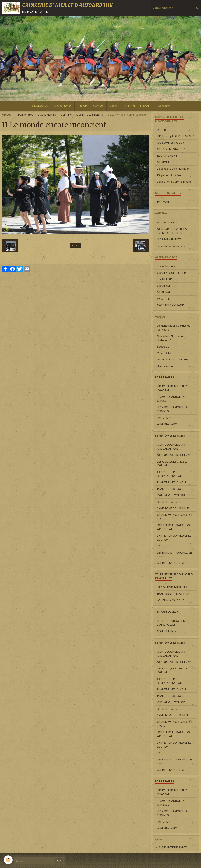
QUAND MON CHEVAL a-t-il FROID (175, 517)
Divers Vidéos (166, 366)
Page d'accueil (39, 106)
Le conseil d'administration (173, 169)
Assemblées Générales (171, 246)
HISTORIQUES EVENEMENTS (176, 136)
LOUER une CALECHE (171, 600)
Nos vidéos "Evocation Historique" (171, 338)
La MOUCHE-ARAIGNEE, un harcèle (174, 554)
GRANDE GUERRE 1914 (172, 273)
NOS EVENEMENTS (169, 239)
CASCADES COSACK (170, 305)
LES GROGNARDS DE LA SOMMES (172, 409)
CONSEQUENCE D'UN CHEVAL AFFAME (171, 446)
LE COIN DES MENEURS (172, 587)
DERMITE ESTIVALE (170, 502)
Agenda (82, 106)
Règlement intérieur (169, 175)
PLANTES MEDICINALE (172, 482)
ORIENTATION (167, 631)
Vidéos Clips (165, 353)
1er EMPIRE (164, 279)
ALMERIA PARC (167, 424)
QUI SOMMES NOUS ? (171, 149)
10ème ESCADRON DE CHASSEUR (171, 399)
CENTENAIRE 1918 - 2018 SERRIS (82, 114)
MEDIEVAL (164, 292)
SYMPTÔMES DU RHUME (173, 508)
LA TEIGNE (164, 546)
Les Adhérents (166, 266)
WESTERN (164, 299)
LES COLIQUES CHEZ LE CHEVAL (172, 463)
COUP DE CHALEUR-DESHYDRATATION (170, 474)
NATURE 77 (164, 418)
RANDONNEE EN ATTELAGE (175, 594)
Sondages (164, 106)
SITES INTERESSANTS (138, 106)
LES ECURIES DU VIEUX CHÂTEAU (172, 388)
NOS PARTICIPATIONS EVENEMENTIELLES (172, 231)
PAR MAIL (163, 202)
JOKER (161, 130)
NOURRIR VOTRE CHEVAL (174, 455)
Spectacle (163, 346)
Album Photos (63, 106)
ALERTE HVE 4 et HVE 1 (172, 563)
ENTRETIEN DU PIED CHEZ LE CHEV (174, 537)
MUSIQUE (163, 162)
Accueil (6, 114)
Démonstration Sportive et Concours (174, 328)
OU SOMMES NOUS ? (170, 143)
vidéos (114, 106)
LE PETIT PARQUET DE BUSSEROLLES (172, 623)
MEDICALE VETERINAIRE (173, 359)
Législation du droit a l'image (174, 182)
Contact (98, 106)
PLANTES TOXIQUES (171, 489)
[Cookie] (8, 860)
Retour (75, 246)
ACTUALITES (166, 222)
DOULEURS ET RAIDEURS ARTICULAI (173, 527)
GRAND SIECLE (167, 286)
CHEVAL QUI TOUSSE (171, 495)
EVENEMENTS (47, 114)
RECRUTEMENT (167, 156)
